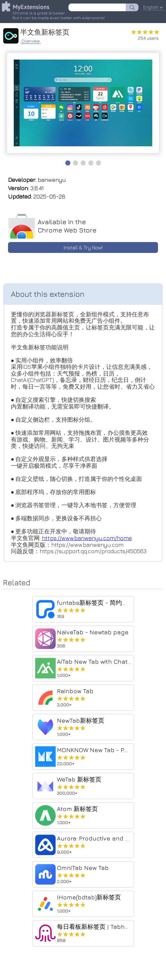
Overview (31, 40)
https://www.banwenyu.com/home (87, 539)
